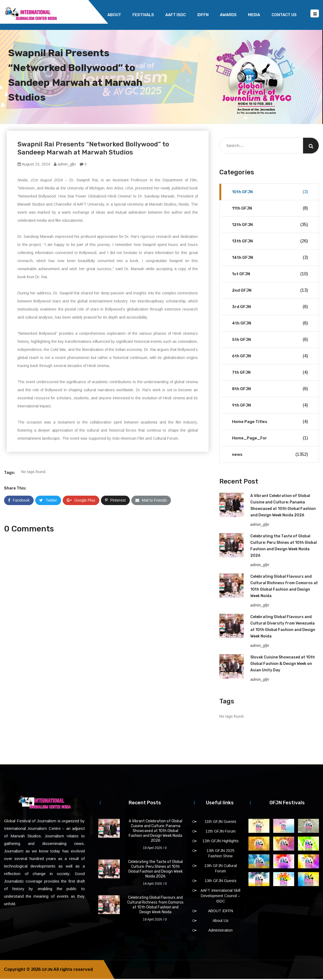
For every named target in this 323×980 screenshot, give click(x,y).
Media (254, 15)
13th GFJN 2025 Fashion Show (220, 854)
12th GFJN (270, 226)
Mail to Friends (151, 501)
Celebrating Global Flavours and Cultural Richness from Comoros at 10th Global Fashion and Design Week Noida (155, 906)
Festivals (143, 15)
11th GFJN (270, 209)
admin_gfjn (65, 165)
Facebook (19, 501)
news (270, 456)
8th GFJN (270, 390)
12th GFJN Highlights (221, 842)
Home (90, 15)
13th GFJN (270, 242)
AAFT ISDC (175, 15)
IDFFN (203, 15)
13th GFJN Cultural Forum (221, 869)
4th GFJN (270, 324)
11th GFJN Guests (220, 823)
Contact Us (284, 15)
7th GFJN (270, 373)
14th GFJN (270, 259)
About (114, 15)
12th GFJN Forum (220, 832)
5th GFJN (270, 341)
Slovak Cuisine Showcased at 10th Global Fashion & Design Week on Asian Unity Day (283, 665)
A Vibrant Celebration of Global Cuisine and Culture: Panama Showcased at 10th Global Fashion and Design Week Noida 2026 (155, 832)
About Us (221, 922)
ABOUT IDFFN (221, 912)
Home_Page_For (270, 439)
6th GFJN (270, 357)
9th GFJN (270, 406)
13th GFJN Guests (221, 882)
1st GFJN (270, 275)
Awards (228, 15)
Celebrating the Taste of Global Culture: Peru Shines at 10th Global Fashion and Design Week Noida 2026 (155, 870)
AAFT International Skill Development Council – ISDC (220, 897)
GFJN (47, 970)
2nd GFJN (270, 291)
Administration (220, 931)
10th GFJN (270, 193)
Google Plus (81, 501)
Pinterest (115, 501)
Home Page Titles (270, 423)
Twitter (48, 501)
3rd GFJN (270, 308)
